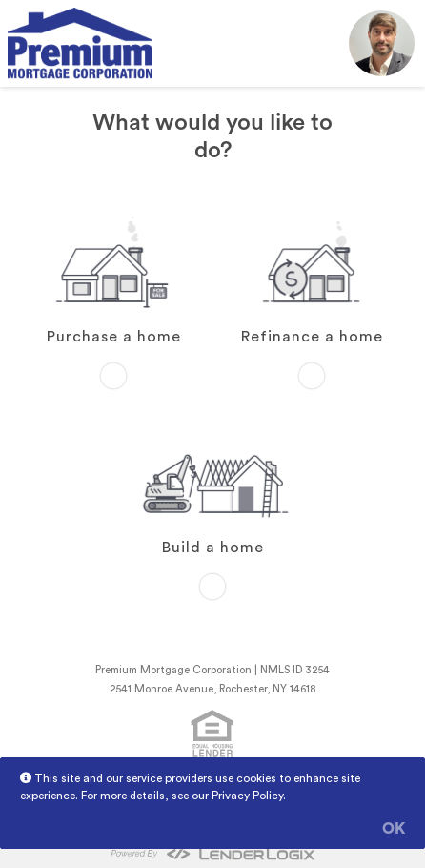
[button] (382, 43)
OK (394, 829)
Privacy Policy (247, 796)
